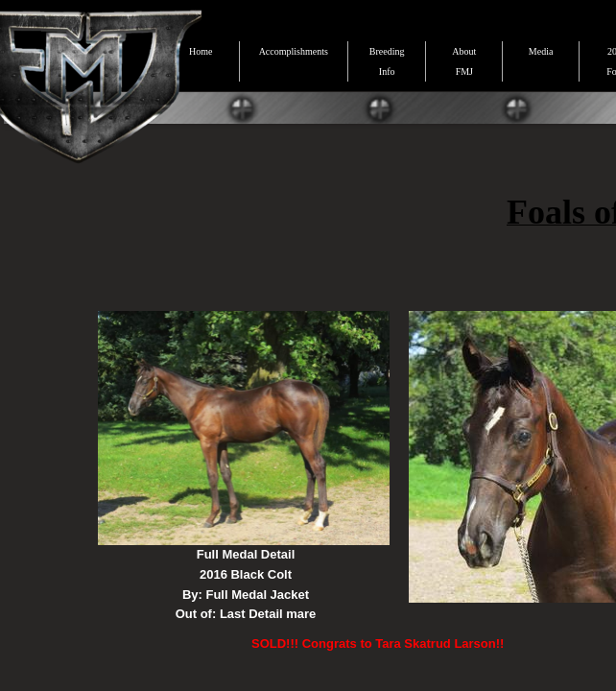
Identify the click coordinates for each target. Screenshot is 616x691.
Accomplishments (294, 51)
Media (541, 51)
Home (201, 51)
